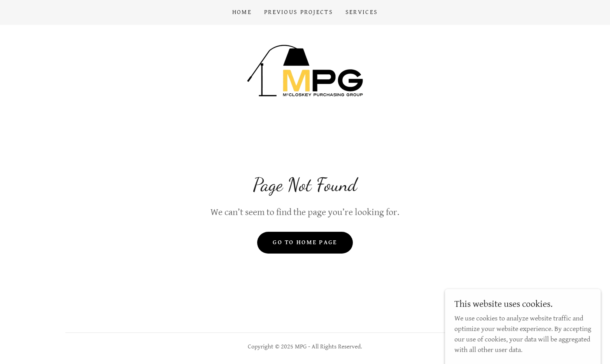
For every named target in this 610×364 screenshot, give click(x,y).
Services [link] (362, 12)
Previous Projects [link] (299, 12)
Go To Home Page (305, 242)
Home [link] (242, 12)
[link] (305, 70)
